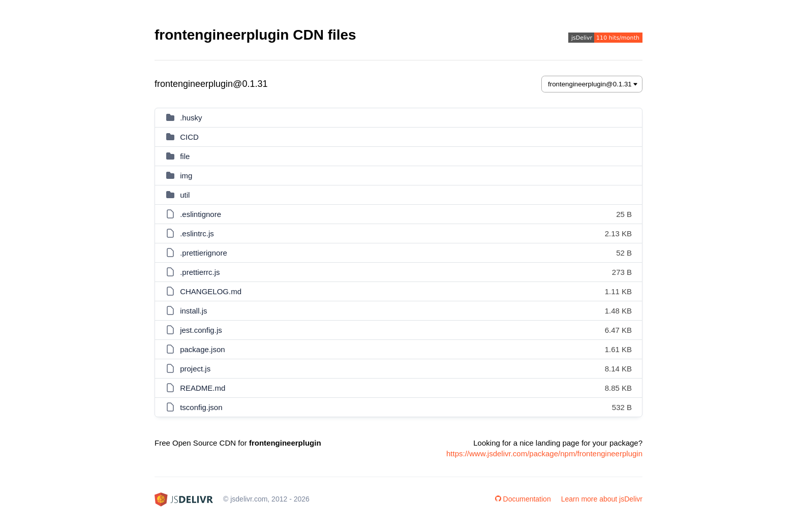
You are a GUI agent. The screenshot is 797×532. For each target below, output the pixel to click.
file (185, 156)
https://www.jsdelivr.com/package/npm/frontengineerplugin (544, 453)
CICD (189, 137)
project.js (195, 369)
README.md (203, 388)
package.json (202, 349)
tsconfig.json (201, 407)
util (185, 195)
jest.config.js (201, 330)
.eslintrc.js (197, 233)
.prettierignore (204, 253)
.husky (191, 118)
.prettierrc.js (200, 272)
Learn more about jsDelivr (602, 499)
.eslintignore (201, 214)
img (186, 176)
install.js (193, 311)
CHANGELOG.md (211, 291)
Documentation (523, 499)
